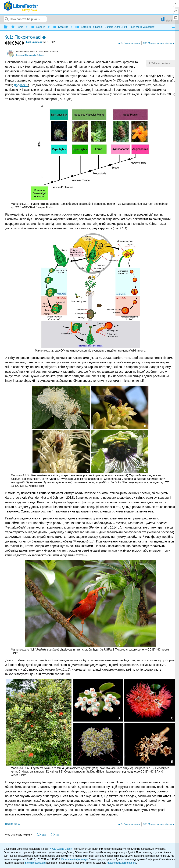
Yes (44, 835)
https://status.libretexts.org (121, 863)
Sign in (169, 21)
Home (17, 27)
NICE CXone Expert (61, 849)
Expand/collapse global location (174, 26)
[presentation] (127, 71)
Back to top (11, 824)
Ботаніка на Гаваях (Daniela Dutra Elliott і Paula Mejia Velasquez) (116, 27)
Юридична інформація (75, 859)
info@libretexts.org (35, 863)
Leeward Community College (30, 55)
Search (7, 19)
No (57, 835)
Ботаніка (61, 27)
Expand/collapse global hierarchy (8, 27)
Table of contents (161, 63)
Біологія (38, 27)
